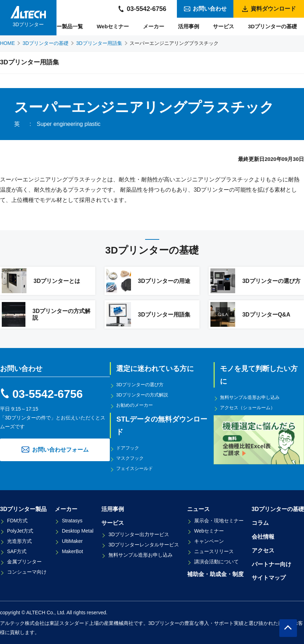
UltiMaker (72, 541)
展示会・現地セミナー (219, 521)
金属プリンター (24, 562)
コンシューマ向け (27, 572)
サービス (223, 26)
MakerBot (72, 551)
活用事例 (189, 26)
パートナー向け (272, 564)
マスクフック (132, 458)
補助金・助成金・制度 (215, 574)
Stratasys (72, 521)
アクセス (263, 550)
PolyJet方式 (20, 531)
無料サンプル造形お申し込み (253, 397)
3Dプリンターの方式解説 (145, 395)
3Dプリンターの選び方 (142, 384)
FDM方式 (17, 521)
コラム (260, 523)
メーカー (154, 26)
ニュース (198, 509)
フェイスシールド (137, 468)
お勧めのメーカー (137, 405)
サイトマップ (269, 578)
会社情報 (263, 537)
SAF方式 (17, 551)
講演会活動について (216, 562)
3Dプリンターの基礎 (272, 26)
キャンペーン (209, 541)
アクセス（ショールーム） (250, 407)
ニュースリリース (214, 551)
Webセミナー (113, 26)
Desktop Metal (78, 531)
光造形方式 (19, 541)
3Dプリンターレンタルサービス (144, 545)
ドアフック (129, 448)
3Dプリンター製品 (23, 509)
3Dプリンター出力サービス (139, 534)
